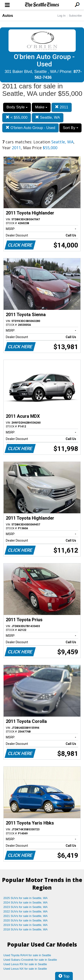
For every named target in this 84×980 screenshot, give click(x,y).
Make (41, 107)
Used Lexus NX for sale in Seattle (25, 969)
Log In (61, 16)
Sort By (70, 128)
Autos (8, 16)
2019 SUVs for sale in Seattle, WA (26, 925)
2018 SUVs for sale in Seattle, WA (26, 929)
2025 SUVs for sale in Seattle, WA (26, 898)
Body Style (17, 107)
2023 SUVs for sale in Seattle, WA (26, 907)
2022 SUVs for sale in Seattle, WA (26, 911)
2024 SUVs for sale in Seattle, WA (26, 902)
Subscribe (75, 16)
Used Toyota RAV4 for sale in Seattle (27, 955)
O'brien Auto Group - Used (30, 128)
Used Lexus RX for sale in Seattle (25, 964)
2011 (62, 107)
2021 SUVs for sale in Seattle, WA (26, 916)
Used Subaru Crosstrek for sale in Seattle (30, 960)
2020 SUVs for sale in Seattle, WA (26, 920)
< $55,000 (17, 117)
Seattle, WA (48, 117)
